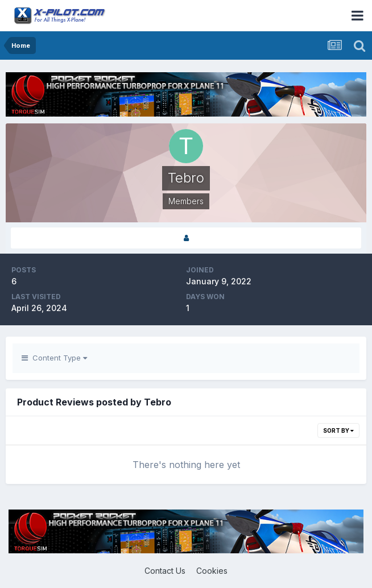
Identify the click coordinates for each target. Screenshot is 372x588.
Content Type (54, 358)
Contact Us (165, 571)
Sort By (338, 430)
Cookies (212, 571)
